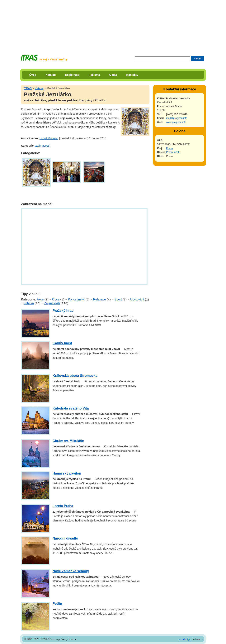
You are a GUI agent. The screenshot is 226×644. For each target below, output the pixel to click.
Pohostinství (76, 299)
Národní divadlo (65, 538)
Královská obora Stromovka (75, 376)
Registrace (72, 75)
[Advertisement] (113, 24)
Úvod (33, 75)
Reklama (94, 75)
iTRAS (28, 88)
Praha (169, 148)
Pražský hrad (63, 311)
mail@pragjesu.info (177, 118)
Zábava (29, 303)
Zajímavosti (42, 146)
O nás (113, 75)
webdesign (185, 639)
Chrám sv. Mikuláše (68, 441)
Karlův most (62, 343)
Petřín (57, 604)
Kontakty (132, 75)
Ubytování (137, 299)
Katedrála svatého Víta (71, 408)
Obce (56, 299)
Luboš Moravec (49, 138)
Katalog (51, 75)
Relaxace (99, 299)
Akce (40, 299)
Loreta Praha (63, 506)
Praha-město (173, 152)
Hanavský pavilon (67, 473)
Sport (118, 299)
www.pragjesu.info (176, 122)
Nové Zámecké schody (71, 571)
